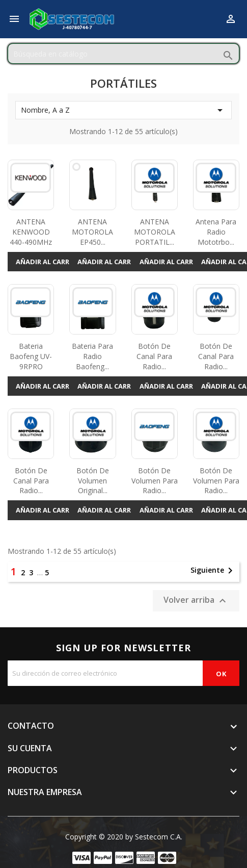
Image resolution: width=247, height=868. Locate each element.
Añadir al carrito (49, 262)
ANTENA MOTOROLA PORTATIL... (155, 232)
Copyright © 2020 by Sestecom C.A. (124, 837)
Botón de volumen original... (93, 481)
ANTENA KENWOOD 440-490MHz (31, 232)
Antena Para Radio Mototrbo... (216, 232)
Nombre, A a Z (123, 110)
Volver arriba (196, 601)
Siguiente (213, 571)
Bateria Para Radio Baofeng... (92, 356)
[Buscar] (123, 54)
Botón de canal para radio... (154, 356)
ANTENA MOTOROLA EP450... (92, 232)
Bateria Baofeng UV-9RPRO (31, 356)
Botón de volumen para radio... (155, 481)
